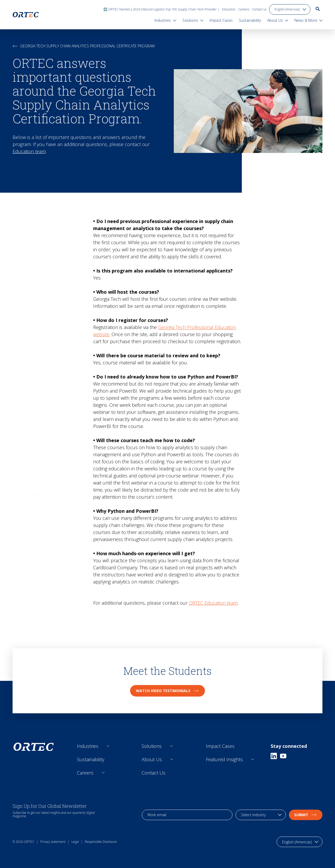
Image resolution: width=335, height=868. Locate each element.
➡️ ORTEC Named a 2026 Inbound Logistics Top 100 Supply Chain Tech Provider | (161, 9)
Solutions (152, 746)
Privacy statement (53, 842)
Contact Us (153, 773)
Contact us (259, 9)
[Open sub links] (108, 746)
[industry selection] (261, 815)
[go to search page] (318, 9)
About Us (152, 759)
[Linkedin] (274, 756)
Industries (88, 746)
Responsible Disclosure (101, 842)
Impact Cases (220, 746)
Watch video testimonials (167, 691)
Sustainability (91, 759)
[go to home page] (26, 15)
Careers (244, 9)
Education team (29, 151)
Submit (306, 815)
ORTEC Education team (213, 603)
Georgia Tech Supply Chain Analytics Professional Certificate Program (84, 46)
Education (229, 9)
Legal (75, 842)
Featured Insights (224, 759)
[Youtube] (283, 756)
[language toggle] (290, 9)
